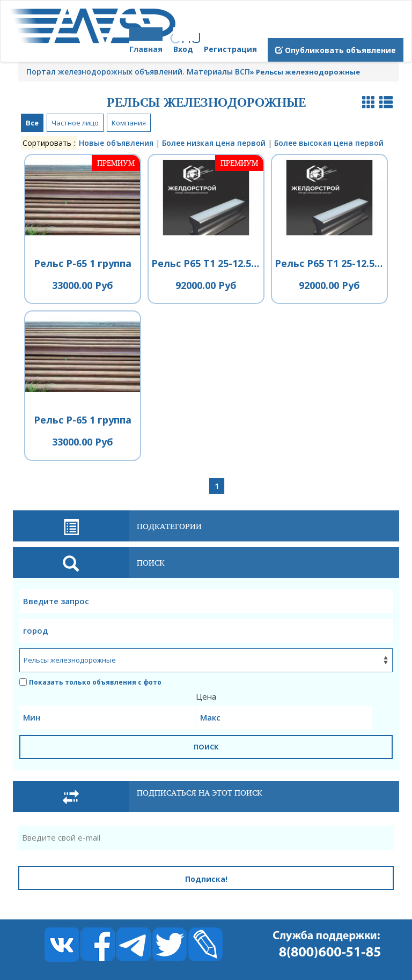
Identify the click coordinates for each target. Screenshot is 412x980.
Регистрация (230, 49)
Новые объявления (116, 143)
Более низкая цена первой (214, 143)
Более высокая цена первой (329, 143)
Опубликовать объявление (336, 50)
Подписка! (206, 879)
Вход (183, 49)
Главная (146, 49)
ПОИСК (206, 747)
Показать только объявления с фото (90, 682)
